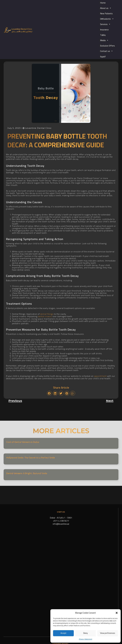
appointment (100, 376)
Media (104, 40)
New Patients (106, 14)
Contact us (106, 51)
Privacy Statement (86, 639)
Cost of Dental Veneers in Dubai (23, 441)
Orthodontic (107, 19)
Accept (63, 633)
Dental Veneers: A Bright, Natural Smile (27, 473)
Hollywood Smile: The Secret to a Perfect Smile (31, 457)
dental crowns (45, 316)
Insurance (104, 30)
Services (105, 24)
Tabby (103, 35)
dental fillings (47, 314)
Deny (86, 633)
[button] (117, 613)
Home (103, 3)
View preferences (108, 633)
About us (106, 8)
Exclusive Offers (107, 46)
